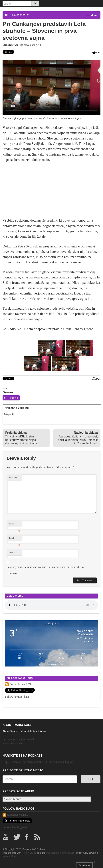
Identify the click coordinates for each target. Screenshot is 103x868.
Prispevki (11, 398)
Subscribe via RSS (18, 684)
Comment (14, 477)
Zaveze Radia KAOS (13, 743)
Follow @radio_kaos (17, 697)
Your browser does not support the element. (51, 605)
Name (15, 525)
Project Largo (29, 853)
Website (12, 552)
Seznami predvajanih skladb (19, 739)
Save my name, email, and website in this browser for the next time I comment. (47, 570)
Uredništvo (10, 45)
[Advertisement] (51, 192)
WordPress (12, 856)
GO (35, 3)
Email (15, 539)
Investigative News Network (60, 853)
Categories (20, 15)
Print (96, 52)
